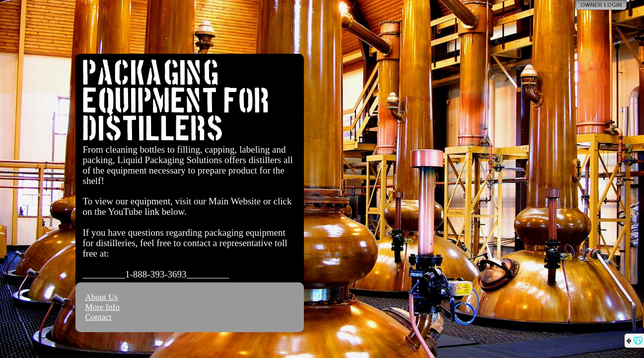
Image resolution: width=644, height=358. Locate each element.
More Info (103, 307)
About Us (102, 297)
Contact (99, 317)
